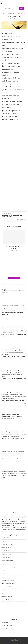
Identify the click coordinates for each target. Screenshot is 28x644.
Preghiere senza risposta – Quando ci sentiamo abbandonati (12, 417)
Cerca (21, 8)
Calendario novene (6, 590)
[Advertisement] (14, 165)
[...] (20, 311)
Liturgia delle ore (5, 629)
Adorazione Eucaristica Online (8, 580)
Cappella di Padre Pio (6, 548)
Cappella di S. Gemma (6, 541)
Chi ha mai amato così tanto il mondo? (12, 459)
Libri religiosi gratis (6, 603)
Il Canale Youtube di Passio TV (8, 625)
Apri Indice (14, 281)
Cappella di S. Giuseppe (7, 557)
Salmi (3, 593)
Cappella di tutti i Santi (7, 544)
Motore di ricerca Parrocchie (8, 632)
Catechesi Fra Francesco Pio (8, 600)
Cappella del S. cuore (6, 564)
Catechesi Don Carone (7, 596)
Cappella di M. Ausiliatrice (7, 561)
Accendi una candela (6, 587)
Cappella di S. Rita (6, 551)
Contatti (3, 577)
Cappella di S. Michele (6, 554)
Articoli (3, 570)
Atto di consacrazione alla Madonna (14, 247)
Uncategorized (11, 13)
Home (4, 13)
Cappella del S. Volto (6, 538)
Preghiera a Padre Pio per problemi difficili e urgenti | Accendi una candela (14, 379)
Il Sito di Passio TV (6, 622)
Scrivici (20, 642)
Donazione (4, 574)
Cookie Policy (15, 642)
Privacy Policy (9, 642)
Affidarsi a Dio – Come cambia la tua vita (13, 438)
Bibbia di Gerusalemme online (8, 583)
